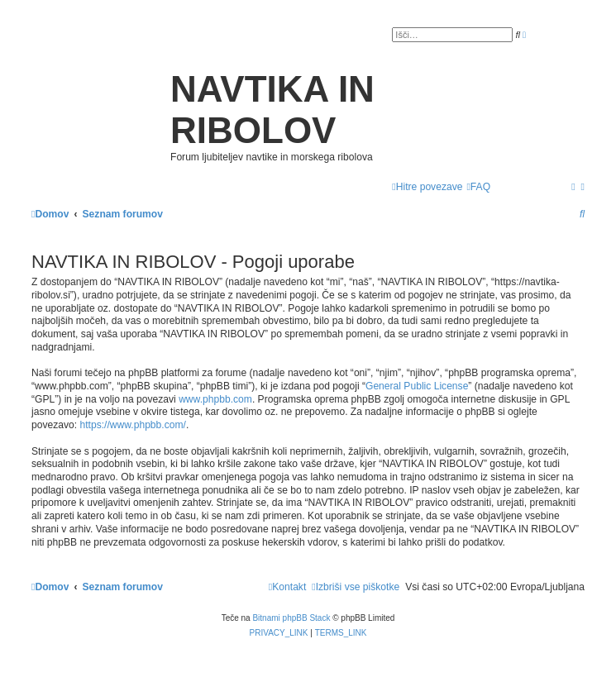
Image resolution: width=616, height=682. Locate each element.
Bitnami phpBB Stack (291, 618)
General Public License (417, 386)
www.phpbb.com (215, 399)
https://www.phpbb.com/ (133, 425)
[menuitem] (478, 187)
